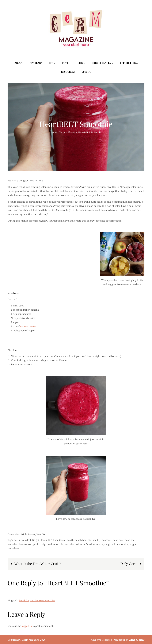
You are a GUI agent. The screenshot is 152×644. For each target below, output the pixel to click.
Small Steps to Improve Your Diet (37, 600)
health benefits (83, 540)
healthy (96, 540)
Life (81, 63)
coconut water (28, 326)
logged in (27, 626)
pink (36, 544)
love (30, 544)
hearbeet (107, 540)
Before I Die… (129, 63)
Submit (86, 72)
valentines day (97, 544)
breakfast (26, 540)
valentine (70, 544)
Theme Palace (137, 640)
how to (23, 544)
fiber (56, 540)
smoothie (58, 544)
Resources (68, 72)
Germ (62, 540)
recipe (43, 544)
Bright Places (103, 63)
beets (17, 540)
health (70, 540)
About (19, 63)
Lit (52, 63)
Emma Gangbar (20, 180)
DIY (50, 540)
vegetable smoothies (117, 544)
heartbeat (118, 540)
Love (66, 63)
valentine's (82, 544)
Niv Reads (36, 63)
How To (41, 534)
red (50, 544)
